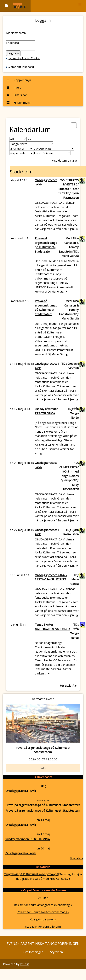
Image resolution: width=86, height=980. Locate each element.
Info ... (14, 87)
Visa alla (77, 858)
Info (43, 768)
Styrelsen (57, 952)
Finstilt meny (18, 102)
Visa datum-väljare (64, 160)
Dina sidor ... (18, 95)
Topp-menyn (19, 80)
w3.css (25, 964)
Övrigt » (43, 897)
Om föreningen (33, 952)
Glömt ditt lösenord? (21, 67)
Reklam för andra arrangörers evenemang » (43, 905)
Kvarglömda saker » (43, 919)
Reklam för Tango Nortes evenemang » (43, 912)
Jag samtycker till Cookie (24, 58)
